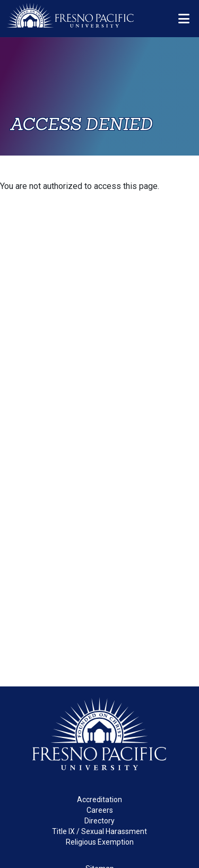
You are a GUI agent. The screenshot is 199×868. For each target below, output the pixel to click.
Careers (100, 810)
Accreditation (99, 800)
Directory (99, 821)
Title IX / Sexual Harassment (99, 831)
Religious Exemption (100, 842)
